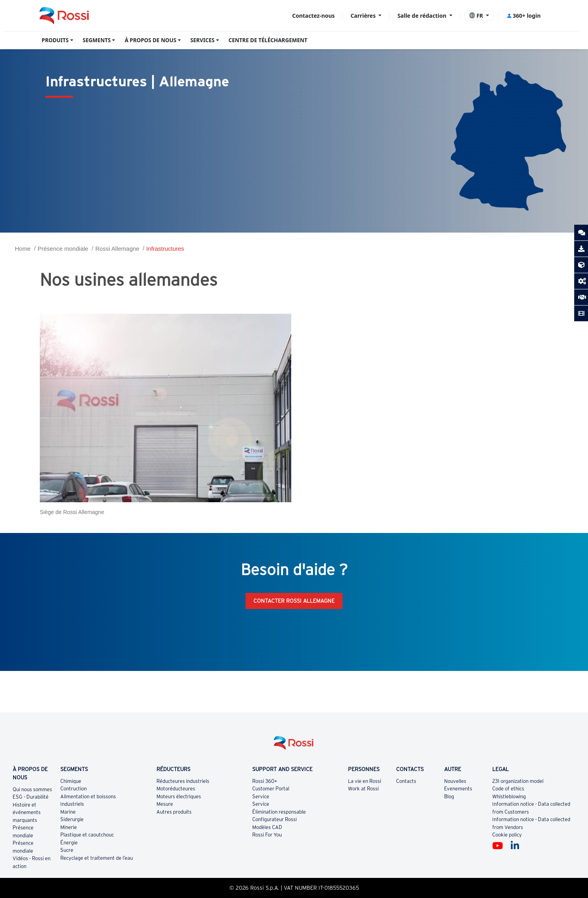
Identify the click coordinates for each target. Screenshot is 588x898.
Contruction (73, 789)
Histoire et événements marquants (27, 812)
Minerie (69, 827)
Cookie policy (507, 835)
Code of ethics (508, 789)
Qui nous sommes (32, 789)
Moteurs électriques (179, 796)
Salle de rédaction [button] (422, 16)
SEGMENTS (97, 40)
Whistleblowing (509, 796)
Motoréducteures (176, 789)
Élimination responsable (279, 812)
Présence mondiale (63, 249)
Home (23, 249)
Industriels (72, 804)
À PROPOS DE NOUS (150, 40)
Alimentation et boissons (88, 796)
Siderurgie (72, 819)
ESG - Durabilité (31, 797)
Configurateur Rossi (274, 819)
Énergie (69, 843)
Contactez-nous (313, 16)
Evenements (458, 789)
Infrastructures (165, 249)
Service (261, 796)
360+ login (524, 16)
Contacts (406, 781)
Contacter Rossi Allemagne (294, 601)
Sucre (67, 850)
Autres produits (174, 812)
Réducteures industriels (183, 781)
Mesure (165, 804)
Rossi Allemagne (117, 249)
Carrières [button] (364, 16)
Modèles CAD (267, 827)
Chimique (71, 781)
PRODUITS (55, 40)
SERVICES (203, 40)
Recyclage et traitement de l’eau (97, 858)
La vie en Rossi (365, 781)
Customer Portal (271, 789)
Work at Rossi (363, 789)
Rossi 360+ (265, 781)
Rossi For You (267, 835)
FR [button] (477, 16)
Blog (449, 796)
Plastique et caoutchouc (87, 835)
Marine (68, 812)
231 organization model (518, 781)
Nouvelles (455, 781)
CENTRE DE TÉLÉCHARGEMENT (268, 40)
